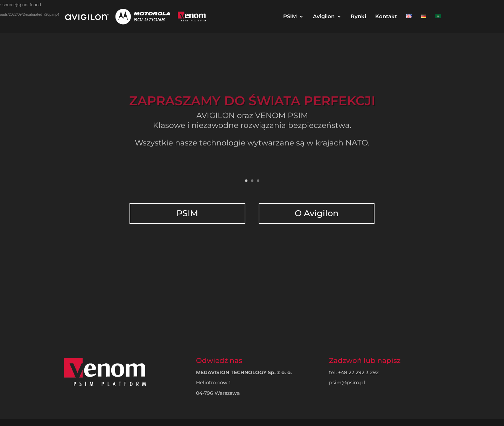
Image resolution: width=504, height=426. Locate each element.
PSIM (290, 17)
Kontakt (386, 17)
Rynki (358, 17)
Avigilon (324, 17)
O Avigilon (316, 210)
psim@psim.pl (347, 383)
